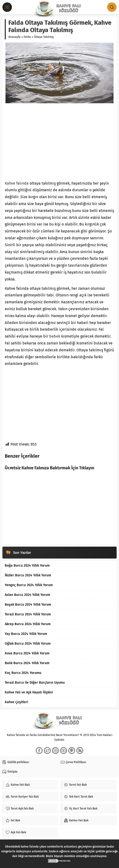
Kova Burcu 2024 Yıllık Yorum (27, 653)
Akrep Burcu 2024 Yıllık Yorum (28, 624)
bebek (55, 336)
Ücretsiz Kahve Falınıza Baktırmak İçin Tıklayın (49, 468)
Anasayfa (14, 37)
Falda (27, 37)
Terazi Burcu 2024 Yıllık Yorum (28, 614)
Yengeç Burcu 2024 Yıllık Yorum (29, 585)
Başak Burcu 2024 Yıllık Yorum (28, 605)
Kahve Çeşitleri (16, 702)
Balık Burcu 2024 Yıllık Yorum (27, 663)
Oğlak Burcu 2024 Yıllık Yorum (28, 644)
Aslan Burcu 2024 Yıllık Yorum (27, 595)
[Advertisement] (59, 142)
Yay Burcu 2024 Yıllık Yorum (26, 634)
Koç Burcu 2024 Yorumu (23, 673)
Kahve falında (17, 183)
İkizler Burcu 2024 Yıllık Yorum (28, 575)
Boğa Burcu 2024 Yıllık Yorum (27, 566)
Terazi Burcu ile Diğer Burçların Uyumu (35, 683)
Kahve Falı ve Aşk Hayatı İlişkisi (29, 692)
